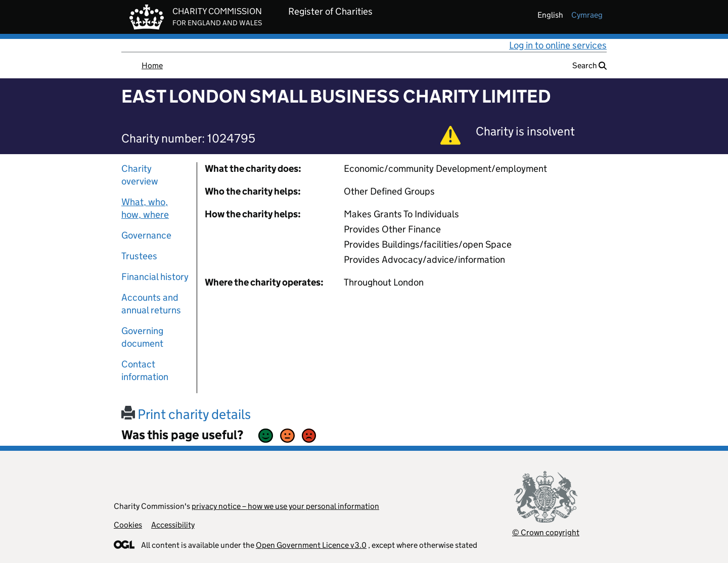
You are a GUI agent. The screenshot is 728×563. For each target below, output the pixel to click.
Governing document (142, 337)
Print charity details (186, 414)
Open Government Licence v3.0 (311, 545)
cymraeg (587, 15)
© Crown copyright (546, 532)
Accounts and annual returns (151, 304)
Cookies (128, 525)
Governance (146, 235)
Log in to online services (558, 45)
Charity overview (140, 175)
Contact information (145, 370)
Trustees (139, 256)
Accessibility (173, 525)
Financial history (155, 277)
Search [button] (589, 65)
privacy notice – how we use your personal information (285, 506)
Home (152, 65)
